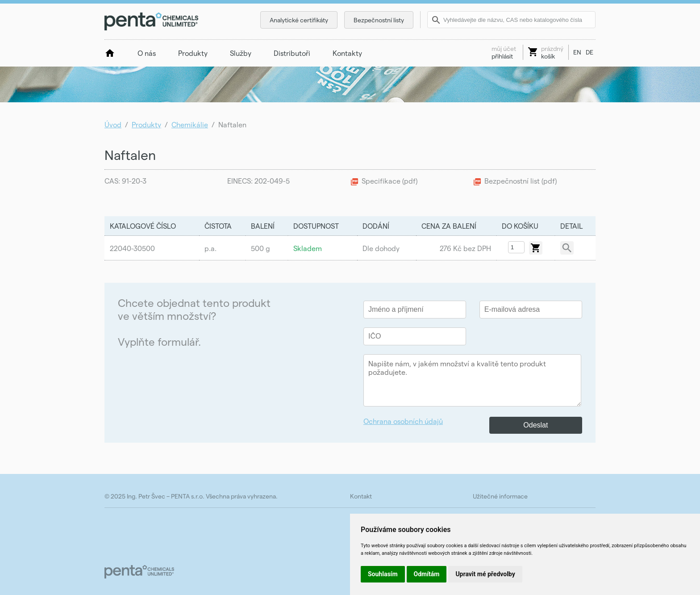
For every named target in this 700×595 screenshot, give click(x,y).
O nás (147, 53)
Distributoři (292, 53)
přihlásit (504, 52)
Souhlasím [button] (383, 574)
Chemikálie (190, 124)
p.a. (210, 248)
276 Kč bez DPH (465, 248)
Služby (241, 53)
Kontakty (347, 53)
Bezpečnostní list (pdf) (521, 181)
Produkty (193, 53)
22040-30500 (132, 248)
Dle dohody (381, 248)
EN (577, 52)
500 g (260, 248)
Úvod (113, 124)
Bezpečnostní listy (379, 20)
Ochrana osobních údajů (403, 421)
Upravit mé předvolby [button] (485, 574)
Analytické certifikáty (299, 20)
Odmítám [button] (427, 574)
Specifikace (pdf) (390, 181)
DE (590, 52)
